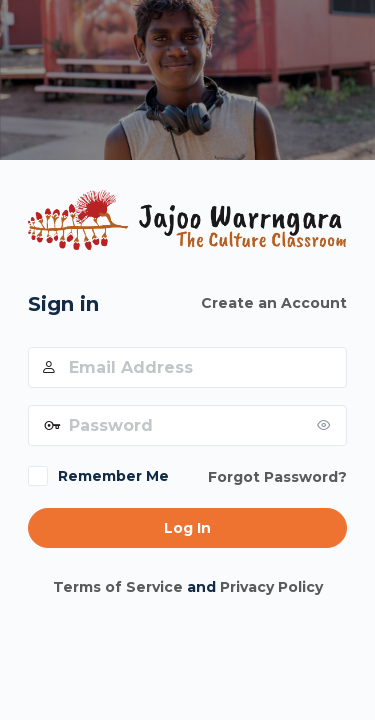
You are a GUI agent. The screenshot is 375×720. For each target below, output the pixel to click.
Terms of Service (118, 587)
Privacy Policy (271, 587)
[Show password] (327, 425)
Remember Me (113, 476)
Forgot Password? (277, 477)
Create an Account (274, 303)
